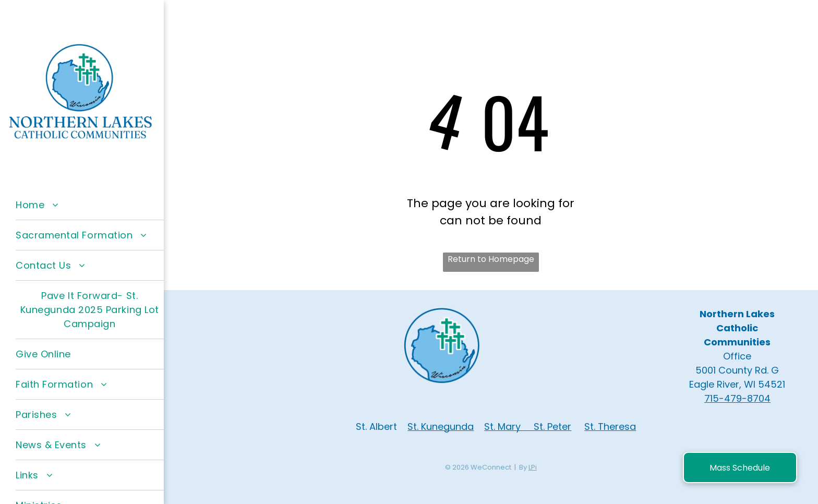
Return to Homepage (491, 259)
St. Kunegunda (441, 427)
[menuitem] (90, 205)
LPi (533, 467)
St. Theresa (610, 427)
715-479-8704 (737, 398)
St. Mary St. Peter (528, 427)
